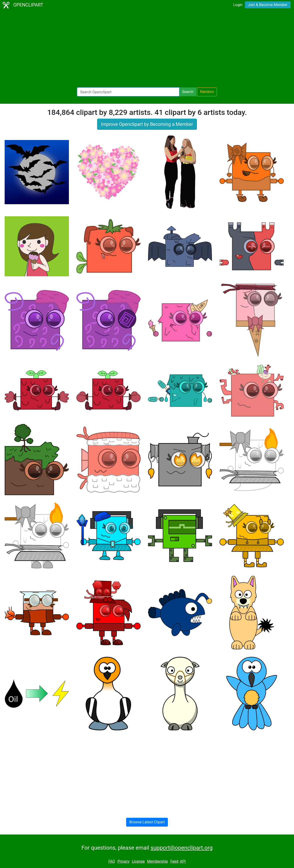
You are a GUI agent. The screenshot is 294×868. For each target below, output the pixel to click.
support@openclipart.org (182, 848)
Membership (157, 861)
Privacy (124, 861)
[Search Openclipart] (128, 92)
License (138, 861)
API (183, 861)
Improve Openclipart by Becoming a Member (147, 124)
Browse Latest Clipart (147, 822)
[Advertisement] (147, 49)
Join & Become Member (268, 5)
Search (188, 92)
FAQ (112, 861)
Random (207, 92)
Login (238, 5)
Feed (174, 861)
